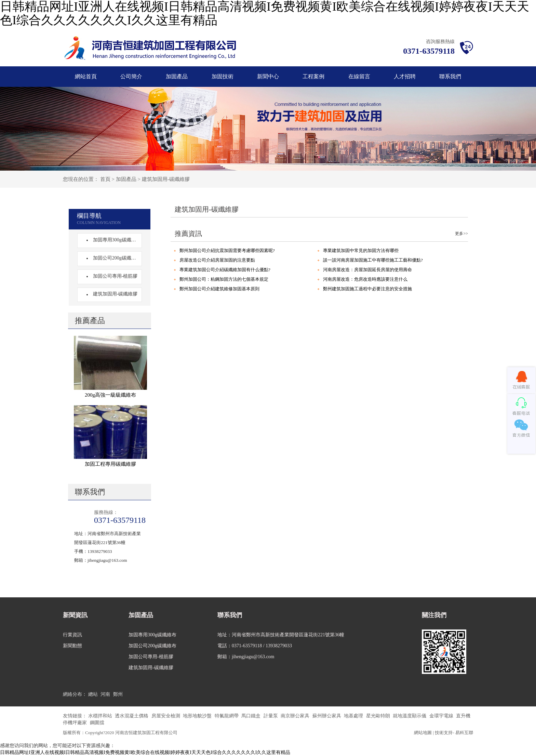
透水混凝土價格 (132, 716)
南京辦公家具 (296, 716)
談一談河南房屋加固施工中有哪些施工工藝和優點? (373, 260)
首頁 (105, 179)
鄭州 (118, 694)
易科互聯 (464, 733)
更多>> (461, 234)
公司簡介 (131, 76)
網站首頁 (86, 76)
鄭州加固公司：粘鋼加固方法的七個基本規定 (224, 279)
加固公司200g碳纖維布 (115, 258)
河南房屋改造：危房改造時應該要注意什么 (365, 279)
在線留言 (359, 76)
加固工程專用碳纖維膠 (110, 464)
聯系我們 (450, 76)
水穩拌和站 (101, 716)
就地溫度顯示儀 (410, 716)
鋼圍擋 (97, 723)
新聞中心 (268, 76)
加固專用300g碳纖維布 (115, 240)
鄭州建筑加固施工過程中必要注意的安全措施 (367, 289)
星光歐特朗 (379, 716)
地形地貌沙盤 (198, 716)
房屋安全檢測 (166, 716)
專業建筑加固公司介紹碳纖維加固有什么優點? (225, 270)
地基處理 (354, 716)
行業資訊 (72, 635)
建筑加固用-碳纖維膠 (166, 179)
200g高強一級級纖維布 (110, 395)
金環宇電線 (442, 716)
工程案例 (313, 76)
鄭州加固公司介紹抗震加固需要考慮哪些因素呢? (227, 250)
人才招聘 (405, 76)
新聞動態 (72, 646)
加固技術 (223, 76)
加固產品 (177, 76)
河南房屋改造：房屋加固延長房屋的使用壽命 (367, 270)
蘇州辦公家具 (327, 716)
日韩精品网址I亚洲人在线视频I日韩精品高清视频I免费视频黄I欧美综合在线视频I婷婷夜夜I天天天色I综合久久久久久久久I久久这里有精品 (145, 752)
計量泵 (271, 716)
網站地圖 (423, 733)
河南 (105, 694)
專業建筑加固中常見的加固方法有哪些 (361, 250)
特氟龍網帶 (227, 716)
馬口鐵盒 (252, 716)
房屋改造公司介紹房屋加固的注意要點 (217, 260)
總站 (93, 694)
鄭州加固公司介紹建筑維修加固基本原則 (219, 289)
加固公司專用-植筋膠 (113, 276)
